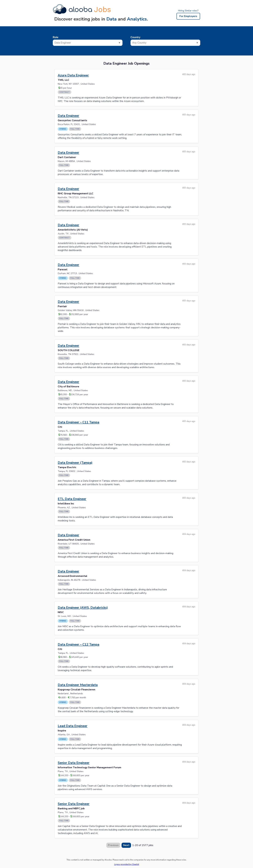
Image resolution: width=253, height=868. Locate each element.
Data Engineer (68, 116)
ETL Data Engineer (72, 499)
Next (126, 845)
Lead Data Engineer (73, 726)
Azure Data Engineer (73, 75)
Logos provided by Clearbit (127, 864)
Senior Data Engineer (74, 763)
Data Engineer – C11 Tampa (78, 422)
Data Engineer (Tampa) (75, 463)
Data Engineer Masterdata (78, 685)
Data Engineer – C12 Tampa (78, 644)
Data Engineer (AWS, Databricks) (83, 608)
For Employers (188, 16)
